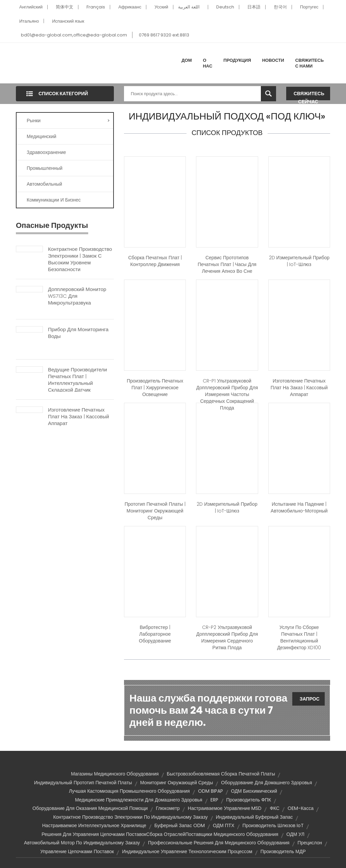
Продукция (237, 60)
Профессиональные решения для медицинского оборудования (219, 843)
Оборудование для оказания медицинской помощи (90, 808)
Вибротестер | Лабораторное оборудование (155, 634)
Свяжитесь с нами (310, 63)
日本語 (254, 7)
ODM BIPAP (211, 791)
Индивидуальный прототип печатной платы (83, 783)
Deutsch (225, 7)
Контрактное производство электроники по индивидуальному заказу (130, 817)
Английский (31, 7)
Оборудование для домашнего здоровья (266, 783)
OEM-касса (301, 808)
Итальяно (29, 21)
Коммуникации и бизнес (54, 200)
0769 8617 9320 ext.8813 (164, 35)
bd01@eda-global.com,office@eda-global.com (74, 35)
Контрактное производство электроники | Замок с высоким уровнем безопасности (80, 259)
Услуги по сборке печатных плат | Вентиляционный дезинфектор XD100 (299, 637)
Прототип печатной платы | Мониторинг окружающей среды (155, 511)
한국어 (280, 7)
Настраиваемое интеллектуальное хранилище (94, 825)
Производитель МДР (283, 851)
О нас (207, 63)
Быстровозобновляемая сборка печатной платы (221, 774)
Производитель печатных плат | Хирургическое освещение (155, 388)
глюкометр (168, 808)
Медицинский (42, 136)
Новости (273, 60)
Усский (161, 7)
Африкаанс (130, 7)
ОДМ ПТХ (224, 825)
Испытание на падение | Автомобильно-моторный (299, 507)
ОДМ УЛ (295, 834)
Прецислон (310, 843)
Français (96, 7)
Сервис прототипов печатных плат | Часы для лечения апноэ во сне (227, 264)
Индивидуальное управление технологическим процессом (187, 851)
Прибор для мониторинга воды (78, 333)
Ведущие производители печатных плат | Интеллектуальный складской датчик (78, 380)
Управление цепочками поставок (77, 851)
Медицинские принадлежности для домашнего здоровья (139, 800)
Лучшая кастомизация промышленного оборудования (129, 791)
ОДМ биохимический (254, 791)
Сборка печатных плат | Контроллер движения (155, 261)
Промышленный (45, 168)
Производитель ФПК (249, 800)
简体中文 (65, 7)
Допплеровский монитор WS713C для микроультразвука (77, 296)
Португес (309, 7)
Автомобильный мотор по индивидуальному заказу (82, 843)
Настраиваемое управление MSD (225, 808)
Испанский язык (68, 21)
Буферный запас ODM (180, 825)
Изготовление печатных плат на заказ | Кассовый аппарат (79, 417)
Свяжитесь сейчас (309, 95)
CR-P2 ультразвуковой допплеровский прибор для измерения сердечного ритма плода (227, 637)
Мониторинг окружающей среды (177, 783)
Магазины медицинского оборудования (115, 774)
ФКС (275, 808)
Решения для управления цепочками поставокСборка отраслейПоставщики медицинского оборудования (160, 834)
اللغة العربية (189, 7)
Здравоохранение (46, 152)
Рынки (68, 121)
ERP (214, 800)
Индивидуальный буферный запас (254, 817)
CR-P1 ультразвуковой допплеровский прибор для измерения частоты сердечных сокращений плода (227, 394)
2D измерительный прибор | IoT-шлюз (299, 261)
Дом (187, 60)
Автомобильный (44, 184)
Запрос (310, 699)
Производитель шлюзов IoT (273, 825)
